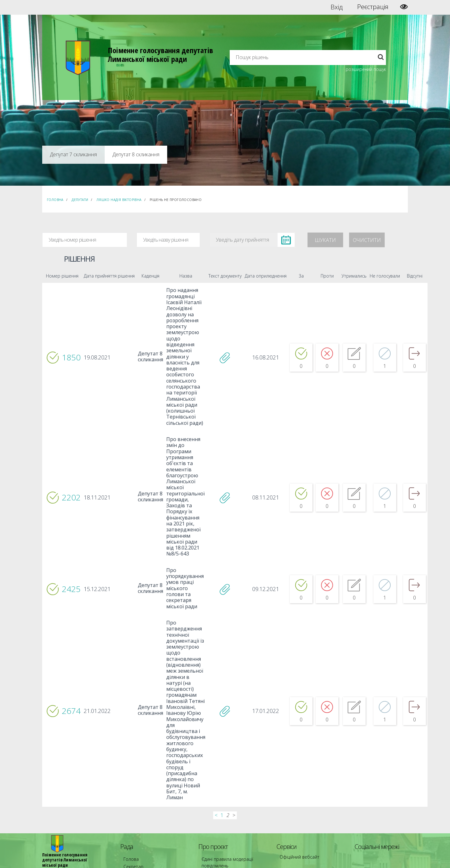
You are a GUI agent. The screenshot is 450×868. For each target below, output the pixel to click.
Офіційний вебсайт (297, 777)
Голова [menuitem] (129, 779)
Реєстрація (373, 7)
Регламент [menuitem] (133, 813)
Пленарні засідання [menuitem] (141, 808)
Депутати (80, 200)
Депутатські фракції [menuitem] (140, 802)
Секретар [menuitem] (132, 785)
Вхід (337, 7)
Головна (55, 200)
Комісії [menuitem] (129, 796)
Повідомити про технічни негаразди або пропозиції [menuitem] (234, 799)
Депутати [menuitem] (132, 791)
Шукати (325, 240)
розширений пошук (366, 69)
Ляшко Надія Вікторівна (119, 200)
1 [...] (222, 736)
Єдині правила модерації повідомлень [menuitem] (224, 782)
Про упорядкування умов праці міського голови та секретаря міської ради (178, 549)
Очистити (367, 240)
